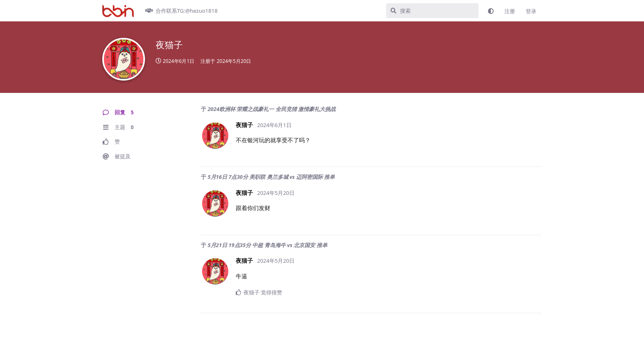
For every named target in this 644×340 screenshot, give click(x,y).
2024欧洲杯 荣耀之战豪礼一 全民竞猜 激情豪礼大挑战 (271, 109)
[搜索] (432, 11)
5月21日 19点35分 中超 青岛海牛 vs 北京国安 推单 (267, 245)
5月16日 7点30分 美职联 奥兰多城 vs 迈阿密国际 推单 (271, 177)
